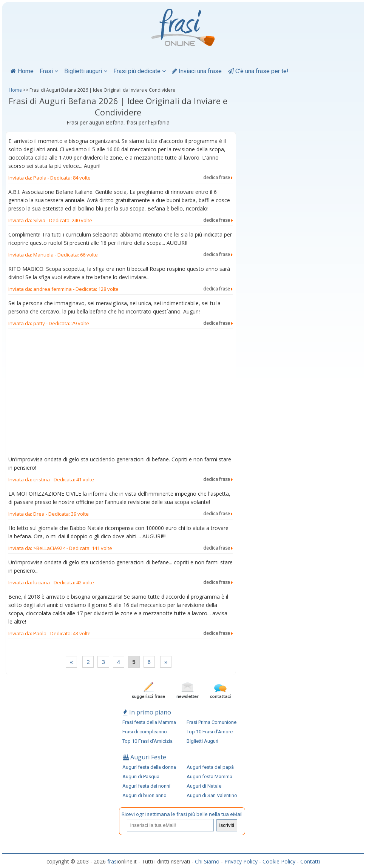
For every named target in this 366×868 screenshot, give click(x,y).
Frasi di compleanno (145, 732)
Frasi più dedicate (140, 71)
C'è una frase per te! (258, 71)
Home (22, 71)
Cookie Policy (279, 861)
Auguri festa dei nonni (146, 786)
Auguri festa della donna (149, 767)
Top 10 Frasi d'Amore (210, 732)
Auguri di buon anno (144, 795)
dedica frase (218, 177)
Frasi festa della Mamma (149, 722)
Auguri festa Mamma (209, 777)
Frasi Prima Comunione (212, 722)
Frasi (49, 71)
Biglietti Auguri (202, 741)
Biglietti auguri (86, 71)
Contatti (310, 861)
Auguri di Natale (204, 786)
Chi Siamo (207, 861)
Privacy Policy (241, 861)
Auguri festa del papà (210, 767)
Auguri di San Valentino (212, 795)
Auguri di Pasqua (141, 777)
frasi (113, 861)
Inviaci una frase (197, 71)
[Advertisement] (120, 394)
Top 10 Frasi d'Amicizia (147, 741)
